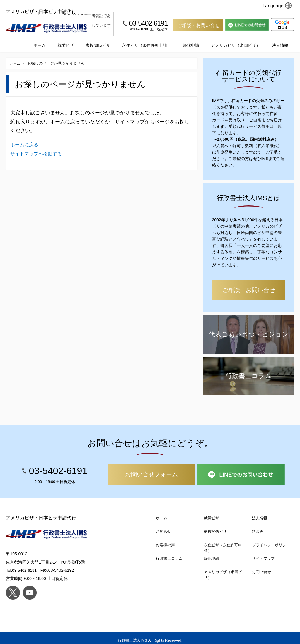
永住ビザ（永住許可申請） (146, 40)
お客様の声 (165, 540)
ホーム (40, 40)
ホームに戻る (25, 139)
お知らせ (163, 526)
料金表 (258, 526)
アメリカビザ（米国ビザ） (236, 40)
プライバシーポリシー (271, 540)
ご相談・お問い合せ (198, 25)
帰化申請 (191, 40)
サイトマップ (263, 553)
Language (277, 6)
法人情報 (280, 40)
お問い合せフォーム (151, 469)
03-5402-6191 (148, 23)
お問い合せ (261, 567)
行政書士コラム (169, 553)
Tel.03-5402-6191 (22, 565)
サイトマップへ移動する (38, 148)
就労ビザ (66, 40)
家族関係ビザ (98, 40)
